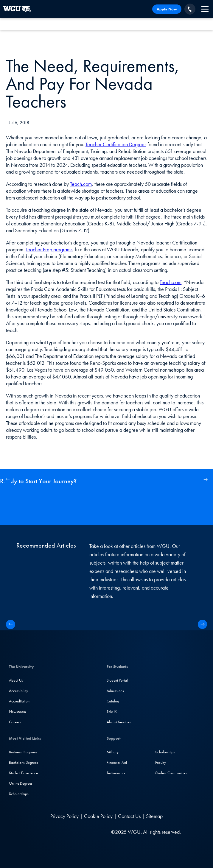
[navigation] (205, 9)
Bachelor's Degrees (24, 762)
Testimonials (116, 773)
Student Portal (117, 680)
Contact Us (129, 816)
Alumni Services (119, 722)
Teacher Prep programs (49, 249)
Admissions (115, 691)
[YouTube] (73, 832)
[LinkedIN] (38, 832)
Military (113, 752)
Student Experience (23, 773)
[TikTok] (85, 832)
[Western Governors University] (17, 9)
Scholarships (19, 794)
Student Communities (171, 773)
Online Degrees (21, 783)
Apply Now (167, 9)
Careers (15, 722)
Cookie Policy (98, 816)
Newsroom (17, 712)
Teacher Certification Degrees (116, 144)
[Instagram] (61, 832)
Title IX (112, 712)
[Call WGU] (190, 9)
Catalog (113, 701)
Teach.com (81, 184)
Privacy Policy (64, 816)
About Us (16, 680)
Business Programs (23, 752)
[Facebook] (49, 832)
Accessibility (18, 691)
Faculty (161, 762)
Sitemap (154, 816)
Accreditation (19, 701)
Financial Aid (117, 762)
